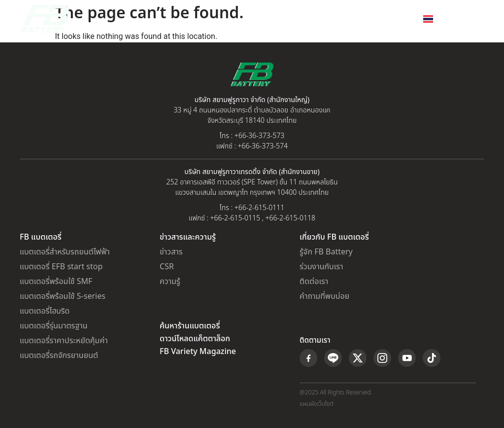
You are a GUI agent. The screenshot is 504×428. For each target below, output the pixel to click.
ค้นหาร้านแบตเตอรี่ (190, 326)
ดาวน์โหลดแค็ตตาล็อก (195, 339)
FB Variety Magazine (198, 352)
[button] (476, 19)
